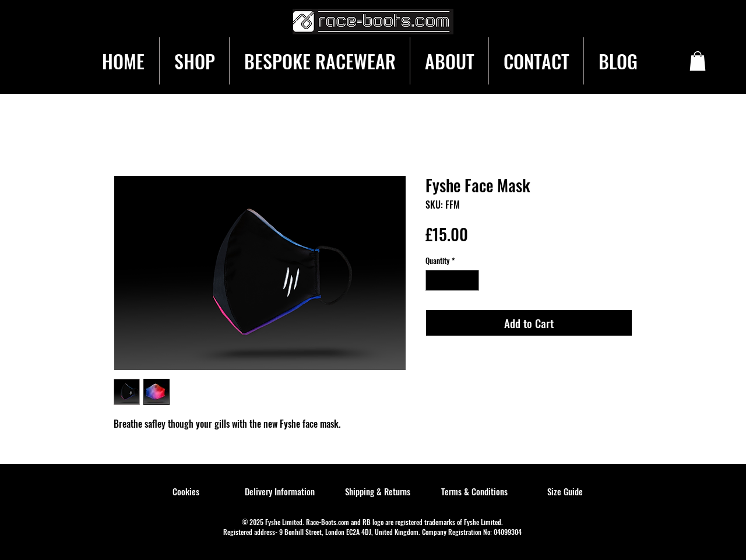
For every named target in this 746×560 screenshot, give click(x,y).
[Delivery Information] (280, 492)
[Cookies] (186, 492)
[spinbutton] (453, 280)
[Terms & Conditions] (474, 492)
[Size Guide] (565, 492)
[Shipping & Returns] (378, 492)
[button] (698, 61)
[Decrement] (434, 280)
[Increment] (471, 280)
